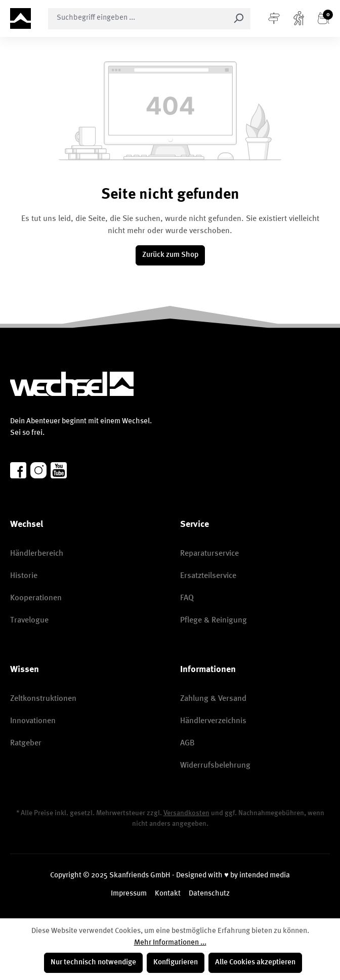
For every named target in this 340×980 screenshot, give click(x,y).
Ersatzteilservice (208, 576)
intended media (265, 876)
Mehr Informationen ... (170, 943)
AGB (187, 743)
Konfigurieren (176, 963)
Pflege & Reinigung (214, 620)
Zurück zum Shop (170, 255)
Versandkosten (186, 813)
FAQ (187, 598)
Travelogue (29, 620)
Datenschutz (209, 894)
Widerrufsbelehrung (215, 766)
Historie (24, 576)
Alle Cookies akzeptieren (255, 963)
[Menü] (274, 19)
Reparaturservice (209, 554)
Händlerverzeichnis (213, 721)
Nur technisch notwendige (93, 963)
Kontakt (168, 894)
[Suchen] (239, 19)
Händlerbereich (37, 554)
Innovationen (33, 721)
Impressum (129, 894)
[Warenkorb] (324, 19)
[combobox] (138, 19)
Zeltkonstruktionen (43, 699)
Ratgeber (26, 743)
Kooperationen (36, 598)
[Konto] (299, 19)
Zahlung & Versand (213, 699)
